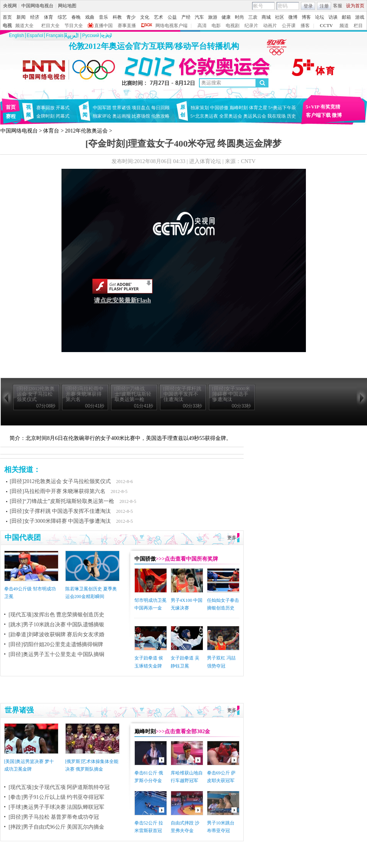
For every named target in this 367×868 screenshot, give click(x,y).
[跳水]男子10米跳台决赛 (37, 625)
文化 (145, 17)
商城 (266, 17)
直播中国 (103, 26)
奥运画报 (121, 116)
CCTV (326, 26)
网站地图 (67, 6)
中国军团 (102, 108)
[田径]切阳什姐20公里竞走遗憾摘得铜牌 (56, 644)
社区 (280, 17)
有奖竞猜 (330, 107)
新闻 (21, 17)
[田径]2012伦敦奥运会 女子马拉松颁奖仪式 (61, 481)
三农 (253, 17)
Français (55, 36)
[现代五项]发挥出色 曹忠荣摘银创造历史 (57, 615)
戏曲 (90, 17)
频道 (344, 26)
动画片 (270, 26)
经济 (35, 17)
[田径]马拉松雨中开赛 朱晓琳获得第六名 (58, 491)
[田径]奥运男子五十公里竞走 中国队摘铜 (57, 654)
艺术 (158, 17)
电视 (7, 26)
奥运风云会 (255, 116)
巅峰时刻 (239, 108)
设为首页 (355, 6)
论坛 (320, 17)
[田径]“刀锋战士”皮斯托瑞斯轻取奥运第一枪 (62, 501)
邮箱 (346, 17)
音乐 (103, 17)
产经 (186, 17)
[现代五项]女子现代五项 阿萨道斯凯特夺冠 (59, 787)
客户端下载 (318, 115)
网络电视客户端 (171, 26)
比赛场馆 (141, 116)
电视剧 (233, 26)
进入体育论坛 (205, 161)
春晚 (76, 17)
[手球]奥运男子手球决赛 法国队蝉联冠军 (57, 807)
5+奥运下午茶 (282, 108)
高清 (202, 26)
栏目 (358, 26)
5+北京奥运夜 (205, 116)
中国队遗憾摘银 (86, 625)
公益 (172, 17)
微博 (293, 17)
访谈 (333, 17)
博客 (306, 17)
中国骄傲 (219, 108)
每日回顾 (160, 108)
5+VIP (313, 107)
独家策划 (200, 108)
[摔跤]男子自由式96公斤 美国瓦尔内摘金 (57, 827)
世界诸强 (121, 108)
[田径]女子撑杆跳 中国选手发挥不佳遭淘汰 (61, 511)
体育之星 (258, 108)
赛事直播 (127, 26)
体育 (49, 17)
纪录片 (251, 26)
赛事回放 (45, 108)
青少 (131, 17)
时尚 (239, 17)
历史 (291, 116)
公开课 (289, 26)
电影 (216, 26)
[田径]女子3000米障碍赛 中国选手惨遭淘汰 (61, 521)
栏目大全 (50, 26)
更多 (232, 538)
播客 (305, 26)
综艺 (62, 17)
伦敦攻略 (160, 116)
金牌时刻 (45, 116)
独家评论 (102, 116)
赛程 (11, 116)
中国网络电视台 (37, 6)
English (17, 36)
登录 (308, 6)
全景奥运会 (231, 116)
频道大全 (24, 26)
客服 (338, 6)
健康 (226, 17)
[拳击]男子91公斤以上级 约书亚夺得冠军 (57, 797)
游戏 (360, 17)
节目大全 (74, 26)
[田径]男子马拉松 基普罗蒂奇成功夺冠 (54, 817)
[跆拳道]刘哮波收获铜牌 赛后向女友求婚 (57, 634)
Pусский (91, 36)
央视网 (10, 6)
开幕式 (63, 108)
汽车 (199, 17)
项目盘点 (141, 108)
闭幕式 (64, 116)
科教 (117, 17)
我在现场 (276, 116)
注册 (324, 6)
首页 (7, 17)
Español (35, 36)
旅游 (213, 17)
